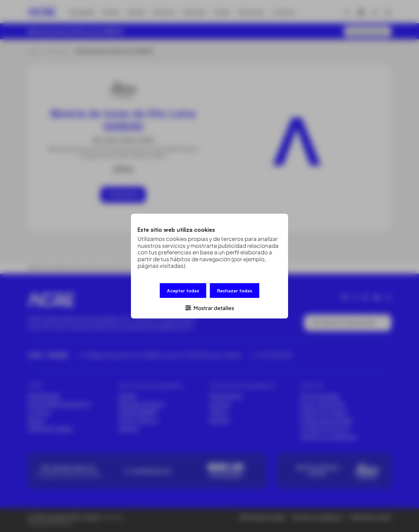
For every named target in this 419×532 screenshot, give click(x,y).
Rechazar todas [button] (235, 290)
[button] (209, 307)
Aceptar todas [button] (183, 290)
